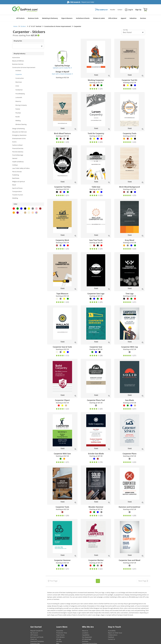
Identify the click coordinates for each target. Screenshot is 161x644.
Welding (18, 121)
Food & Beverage (18, 155)
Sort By (125, 30)
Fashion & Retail (17, 145)
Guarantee (60, 631)
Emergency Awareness (19, 135)
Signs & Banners (67, 18)
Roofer (18, 117)
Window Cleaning (21, 124)
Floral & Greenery (18, 152)
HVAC (17, 86)
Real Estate (16, 178)
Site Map (59, 641)
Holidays (15, 165)
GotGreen (85, 641)
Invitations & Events (83, 18)
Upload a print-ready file (62, 68)
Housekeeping (20, 94)
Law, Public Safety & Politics (21, 168)
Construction (20, 78)
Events (14, 142)
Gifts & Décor (113, 18)
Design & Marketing (18, 129)
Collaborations (113, 635)
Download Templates (37, 641)
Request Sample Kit (37, 631)
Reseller (113, 10)
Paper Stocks (60, 635)
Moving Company (21, 105)
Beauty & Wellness (18, 61)
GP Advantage (87, 639)
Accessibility (112, 631)
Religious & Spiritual (18, 182)
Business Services (18, 64)
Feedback (111, 637)
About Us (85, 631)
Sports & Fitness (17, 188)
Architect (18, 71)
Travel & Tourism (18, 195)
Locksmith (19, 97)
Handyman (19, 90)
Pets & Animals (17, 172)
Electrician (19, 82)
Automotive (16, 57)
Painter (18, 109)
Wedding (15, 198)
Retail (14, 185)
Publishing (16, 175)
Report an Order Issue (115, 633)
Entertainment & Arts (19, 138)
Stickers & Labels (99, 18)
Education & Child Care (19, 132)
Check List (34, 639)
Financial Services (18, 148)
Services (143, 18)
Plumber (18, 113)
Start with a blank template (62, 74)
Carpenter (19, 74)
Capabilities (86, 635)
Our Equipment (87, 637)
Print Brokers (60, 637)
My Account (34, 633)
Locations (85, 633)
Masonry (18, 101)
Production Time (62, 633)
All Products (20, 18)
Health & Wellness (18, 162)
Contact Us (111, 639)
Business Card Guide (37, 637)
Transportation (17, 191)
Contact (120, 10)
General (15, 158)
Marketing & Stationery (50, 18)
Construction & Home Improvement (24, 67)
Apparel (123, 18)
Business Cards (33, 18)
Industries (133, 18)
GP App (59, 639)
